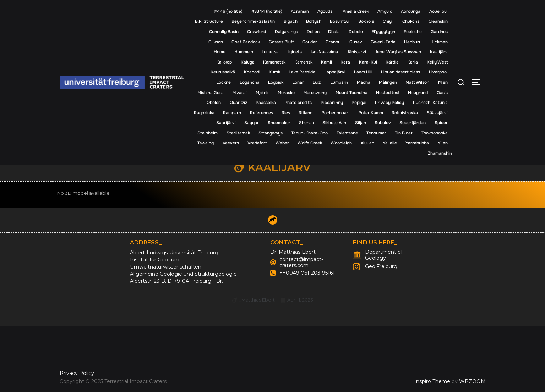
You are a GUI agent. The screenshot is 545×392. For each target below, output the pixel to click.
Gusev (356, 42)
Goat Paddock (246, 42)
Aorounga (411, 11)
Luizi (317, 82)
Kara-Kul (368, 62)
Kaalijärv (439, 52)
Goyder (310, 42)
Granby (333, 42)
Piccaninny (332, 103)
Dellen (313, 32)
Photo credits (298, 103)
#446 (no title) (228, 11)
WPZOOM (472, 381)
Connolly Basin (224, 32)
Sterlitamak (238, 133)
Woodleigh (341, 143)
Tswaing (206, 143)
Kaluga (248, 62)
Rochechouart (336, 113)
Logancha (250, 82)
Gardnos (439, 32)
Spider (441, 123)
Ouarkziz (238, 103)
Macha (364, 82)
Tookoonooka (435, 133)
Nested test (388, 93)
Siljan (361, 123)
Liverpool (438, 72)
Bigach (291, 21)
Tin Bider (404, 133)
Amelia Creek (356, 11)
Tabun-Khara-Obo (309, 133)
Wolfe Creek (310, 143)
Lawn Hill (363, 72)
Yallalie (390, 143)
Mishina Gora (211, 93)
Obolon (214, 103)
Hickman (439, 42)
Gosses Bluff (281, 42)
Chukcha (411, 21)
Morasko (286, 93)
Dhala (334, 32)
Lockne (224, 82)
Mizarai (239, 93)
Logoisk (276, 82)
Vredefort (257, 143)
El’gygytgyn (383, 32)
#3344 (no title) (267, 11)
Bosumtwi (340, 21)
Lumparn (339, 82)
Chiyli (388, 21)
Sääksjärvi (437, 113)
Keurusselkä (223, 72)
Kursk (274, 72)
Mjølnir (262, 93)
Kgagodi (252, 72)
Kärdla (392, 62)
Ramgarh (232, 113)
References (261, 113)
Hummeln (244, 52)
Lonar (298, 82)
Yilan (443, 143)
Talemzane (347, 133)
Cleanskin (438, 21)
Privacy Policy (389, 103)
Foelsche (413, 32)
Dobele (356, 32)
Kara (345, 62)
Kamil (326, 62)
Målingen (388, 82)
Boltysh (314, 21)
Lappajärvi (335, 72)
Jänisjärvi (356, 52)
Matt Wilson (417, 82)
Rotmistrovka (405, 113)
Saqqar (252, 123)
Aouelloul (438, 11)
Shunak (306, 123)
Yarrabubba (417, 143)
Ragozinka (204, 113)
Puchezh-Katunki (430, 103)
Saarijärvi (226, 123)
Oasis (442, 93)
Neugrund (418, 93)
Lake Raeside (302, 72)
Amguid (385, 11)
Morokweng (315, 93)
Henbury (413, 42)
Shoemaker (279, 123)
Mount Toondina (351, 93)
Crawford (257, 32)
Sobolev (383, 123)
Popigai (359, 103)
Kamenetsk (274, 62)
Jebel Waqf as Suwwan (398, 52)
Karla (413, 62)
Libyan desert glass (400, 72)
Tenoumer (376, 133)
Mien (443, 82)
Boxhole (366, 21)
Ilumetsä (270, 52)
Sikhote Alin (334, 123)
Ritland (306, 113)
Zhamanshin (440, 153)
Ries (286, 113)
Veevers (231, 143)
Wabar (282, 143)
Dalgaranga (287, 32)
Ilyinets (295, 52)
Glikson (216, 42)
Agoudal (326, 11)
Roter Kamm (371, 113)
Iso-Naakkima (324, 52)
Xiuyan (367, 143)
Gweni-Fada (383, 42)
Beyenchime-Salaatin (253, 21)
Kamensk (303, 62)
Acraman (300, 11)
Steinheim (208, 133)
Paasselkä (266, 103)
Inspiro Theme (432, 381)
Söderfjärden (413, 123)
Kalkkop (224, 62)
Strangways (271, 133)
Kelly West (437, 62)
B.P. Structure (209, 21)
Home (220, 52)
